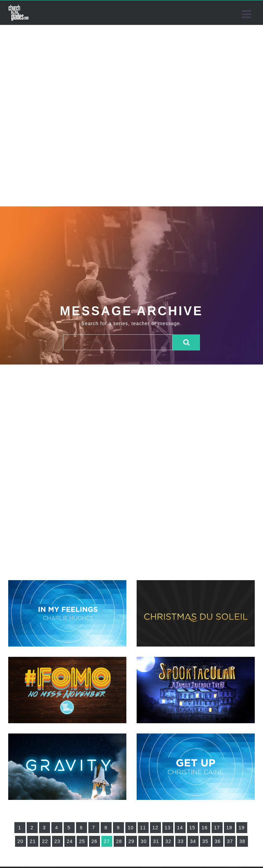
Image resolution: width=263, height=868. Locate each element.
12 (155, 828)
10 (131, 828)
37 (230, 841)
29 (131, 841)
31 (156, 841)
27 (107, 841)
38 (242, 841)
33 (181, 841)
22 (45, 841)
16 (205, 828)
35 (205, 841)
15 (192, 828)
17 (217, 828)
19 (242, 828)
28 (119, 841)
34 (193, 841)
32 (168, 841)
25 (82, 841)
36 (218, 841)
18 (229, 828)
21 (33, 841)
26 (95, 841)
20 (21, 841)
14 (180, 828)
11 (143, 828)
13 (168, 828)
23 (58, 841)
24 (70, 841)
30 (144, 841)
